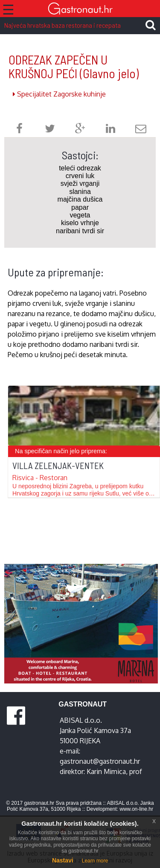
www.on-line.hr (136, 809)
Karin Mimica (106, 771)
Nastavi (63, 860)
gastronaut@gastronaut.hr (100, 761)
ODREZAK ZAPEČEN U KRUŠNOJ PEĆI (74, 66)
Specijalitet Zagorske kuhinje (59, 94)
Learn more (95, 861)
